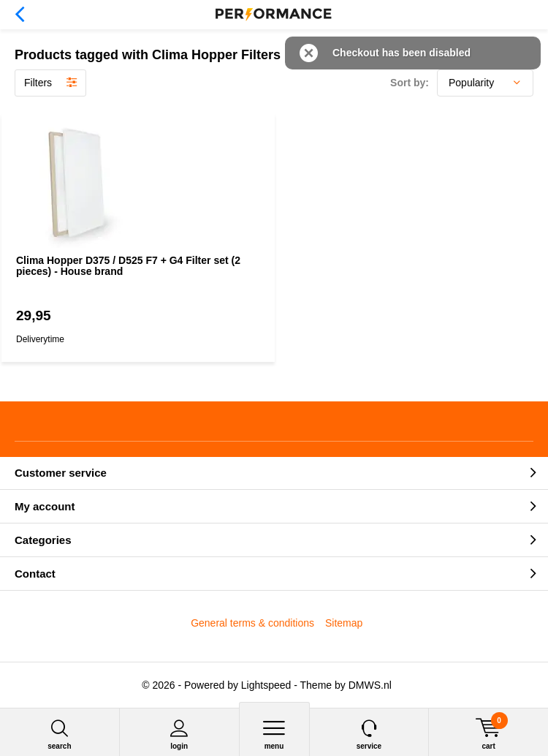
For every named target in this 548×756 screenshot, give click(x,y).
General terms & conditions (252, 623)
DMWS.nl (370, 685)
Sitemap (344, 623)
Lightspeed (266, 685)
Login (179, 734)
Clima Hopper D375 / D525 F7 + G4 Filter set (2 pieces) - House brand (128, 266)
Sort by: (410, 83)
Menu (274, 734)
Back (19, 15)
